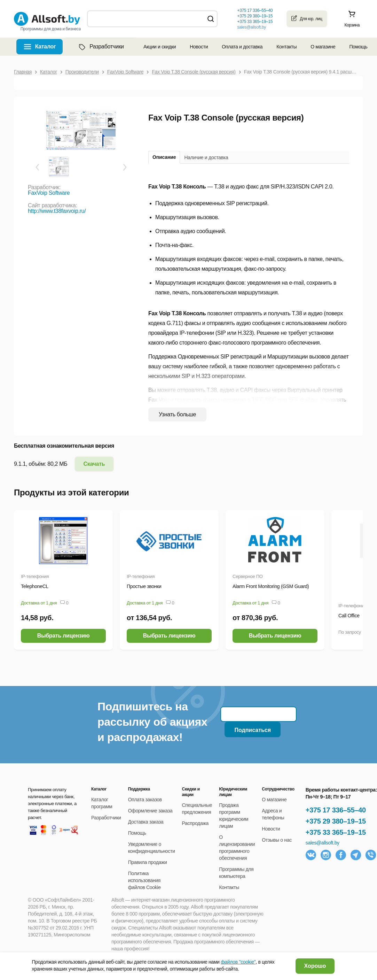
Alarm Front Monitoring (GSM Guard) (271, 586)
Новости (199, 47)
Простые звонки (144, 586)
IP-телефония (35, 576)
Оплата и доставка (242, 47)
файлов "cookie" (238, 962)
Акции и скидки (160, 47)
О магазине (323, 47)
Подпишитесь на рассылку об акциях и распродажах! (152, 722)
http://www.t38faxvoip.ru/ (57, 211)
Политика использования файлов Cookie (144, 880)
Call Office (349, 616)
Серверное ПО (248, 576)
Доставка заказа (146, 822)
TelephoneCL (35, 586)
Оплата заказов (145, 800)
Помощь (358, 47)
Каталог (46, 47)
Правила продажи (148, 862)
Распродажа (195, 823)
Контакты (286, 47)
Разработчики (101, 47)
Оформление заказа (150, 811)
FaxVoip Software (49, 193)
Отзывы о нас (277, 840)
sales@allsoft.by (251, 27)
